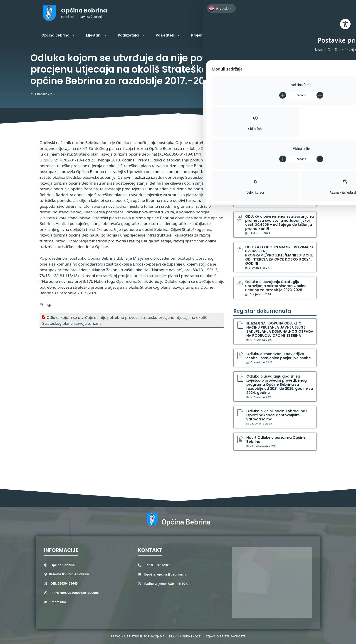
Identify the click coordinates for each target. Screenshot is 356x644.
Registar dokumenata (262, 311)
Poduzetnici (134, 35)
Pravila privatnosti (185, 636)
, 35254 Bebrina (69, 574)
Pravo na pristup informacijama (138, 636)
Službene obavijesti (259, 141)
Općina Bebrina (84, 11)
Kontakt (229, 35)
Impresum (58, 602)
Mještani (99, 35)
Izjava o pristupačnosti (226, 636)
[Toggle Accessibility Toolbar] (345, 40)
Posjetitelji (171, 35)
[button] (313, 35)
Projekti (204, 35)
